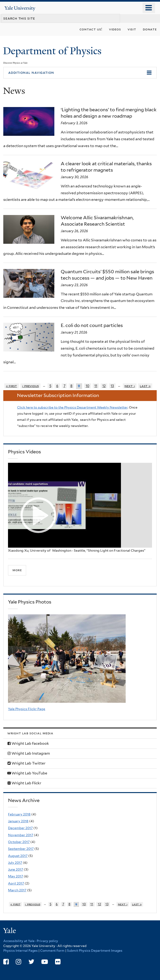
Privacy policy (47, 941)
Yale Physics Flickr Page (27, 709)
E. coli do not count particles (92, 325)
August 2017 (18, 856)
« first (12, 386)
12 (104, 386)
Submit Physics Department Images (95, 951)
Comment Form (52, 951)
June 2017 (16, 869)
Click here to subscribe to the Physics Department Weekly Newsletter (72, 407)
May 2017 (16, 876)
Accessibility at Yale (19, 941)
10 (88, 386)
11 (96, 386)
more (17, 570)
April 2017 (16, 883)
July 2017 (15, 863)
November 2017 (21, 835)
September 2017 (21, 849)
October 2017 (19, 842)
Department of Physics (54, 51)
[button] (80, 73)
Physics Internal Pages (20, 951)
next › (130, 386)
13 (112, 386)
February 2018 (19, 814)
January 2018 (18, 821)
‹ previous (30, 386)
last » (145, 386)
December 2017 (20, 828)
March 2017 (17, 890)
